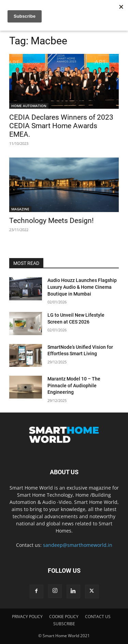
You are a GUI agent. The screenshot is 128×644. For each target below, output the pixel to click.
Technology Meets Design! (51, 221)
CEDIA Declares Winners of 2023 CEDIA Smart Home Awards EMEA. (61, 126)
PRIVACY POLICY (27, 617)
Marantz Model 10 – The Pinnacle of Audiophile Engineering (74, 385)
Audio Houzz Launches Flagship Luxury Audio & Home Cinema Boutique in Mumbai (82, 287)
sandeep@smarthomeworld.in (78, 545)
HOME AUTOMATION (29, 106)
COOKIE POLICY (64, 617)
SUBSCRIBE (64, 624)
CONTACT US (98, 617)
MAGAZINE (20, 209)
